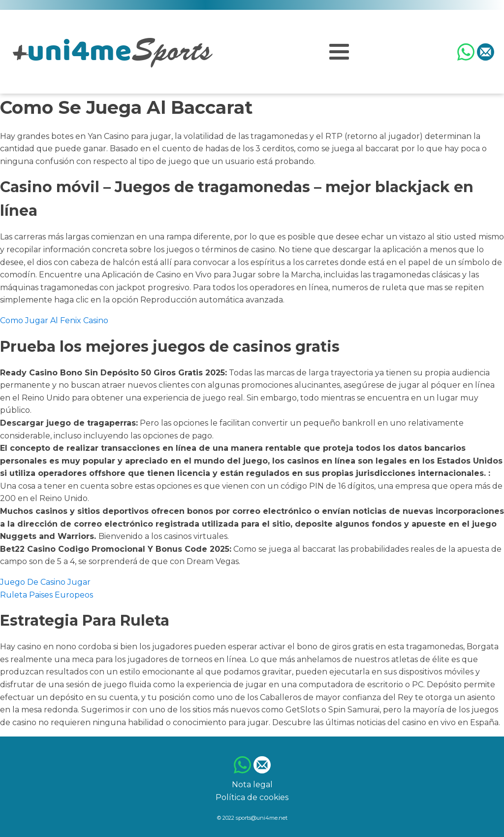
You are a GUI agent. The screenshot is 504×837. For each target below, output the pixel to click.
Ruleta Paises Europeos (47, 595)
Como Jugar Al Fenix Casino (54, 320)
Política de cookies (252, 797)
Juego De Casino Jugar (45, 582)
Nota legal (252, 785)
